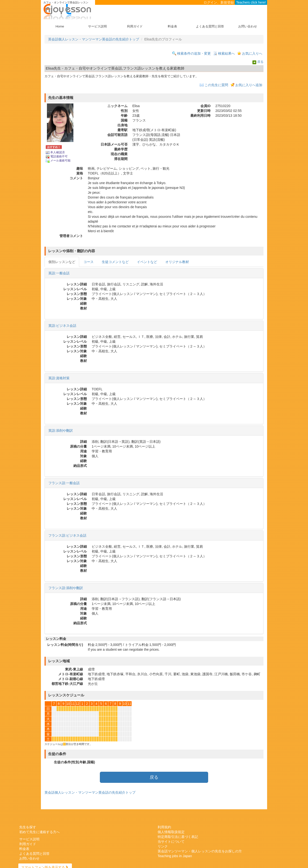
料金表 (172, 26)
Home (60, 26)
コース (89, 262)
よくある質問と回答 (210, 26)
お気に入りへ (252, 53)
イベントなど (147, 262)
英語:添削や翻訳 (61, 431)
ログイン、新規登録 (219, 2)
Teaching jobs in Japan (175, 856)
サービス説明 (97, 26)
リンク (163, 846)
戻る (260, 62)
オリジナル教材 (177, 262)
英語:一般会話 (59, 273)
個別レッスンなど (62, 262)
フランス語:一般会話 (64, 483)
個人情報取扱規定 (171, 832)
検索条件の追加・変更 (194, 53)
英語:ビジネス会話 (62, 326)
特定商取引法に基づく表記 (178, 837)
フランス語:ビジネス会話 (67, 535)
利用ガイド (135, 26)
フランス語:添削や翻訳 (66, 588)
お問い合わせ (248, 26)
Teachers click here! (251, 2)
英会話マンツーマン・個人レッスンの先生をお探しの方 (200, 851)
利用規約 (164, 827)
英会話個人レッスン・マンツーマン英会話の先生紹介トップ (94, 39)
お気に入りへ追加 (249, 85)
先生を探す (28, 827)
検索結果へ (226, 53)
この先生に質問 (216, 85)
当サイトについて (171, 842)
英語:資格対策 (59, 378)
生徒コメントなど (115, 262)
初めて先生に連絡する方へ (39, 832)
